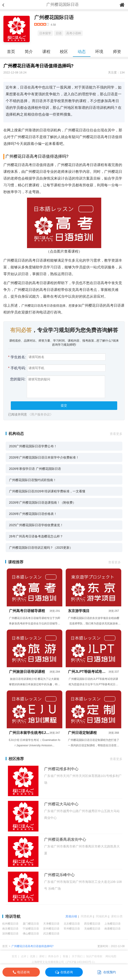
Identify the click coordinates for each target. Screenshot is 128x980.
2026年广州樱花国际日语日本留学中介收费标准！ (44, 457)
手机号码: (17, 368)
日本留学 (45, 33)
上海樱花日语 (112, 924)
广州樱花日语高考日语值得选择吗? (33, 946)
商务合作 (54, 956)
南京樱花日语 (10, 929)
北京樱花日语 (72, 924)
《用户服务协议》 (40, 414)
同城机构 (102, 916)
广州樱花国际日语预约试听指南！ (33, 480)
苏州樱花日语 (51, 929)
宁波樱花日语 (31, 929)
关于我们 (77, 956)
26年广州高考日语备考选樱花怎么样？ (36, 536)
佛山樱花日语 (31, 934)
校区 (64, 52)
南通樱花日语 (112, 929)
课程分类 (117, 916)
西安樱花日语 (92, 924)
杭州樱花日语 (10, 924)
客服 (65, 956)
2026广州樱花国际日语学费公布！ (33, 446)
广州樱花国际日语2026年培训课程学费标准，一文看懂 (47, 491)
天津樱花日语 (51, 924)
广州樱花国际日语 (54, 17)
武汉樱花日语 (51, 934)
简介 (29, 52)
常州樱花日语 (72, 929)
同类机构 (87, 916)
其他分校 (71, 916)
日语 (59, 33)
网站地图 (111, 956)
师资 (117, 52)
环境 (99, 52)
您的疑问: (17, 379)
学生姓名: (17, 357)
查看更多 (116, 434)
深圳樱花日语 (10, 934)
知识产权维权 (94, 956)
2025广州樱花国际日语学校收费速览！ (36, 525)
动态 (82, 52)
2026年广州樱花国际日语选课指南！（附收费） (42, 503)
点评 (24, 956)
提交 (64, 405)
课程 (46, 52)
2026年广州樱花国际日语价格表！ (33, 514)
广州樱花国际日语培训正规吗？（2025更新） (41, 548)
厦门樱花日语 (31, 924)
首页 (11, 52)
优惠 (33, 956)
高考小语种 (74, 33)
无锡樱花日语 (92, 929)
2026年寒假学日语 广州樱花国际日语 (35, 469)
